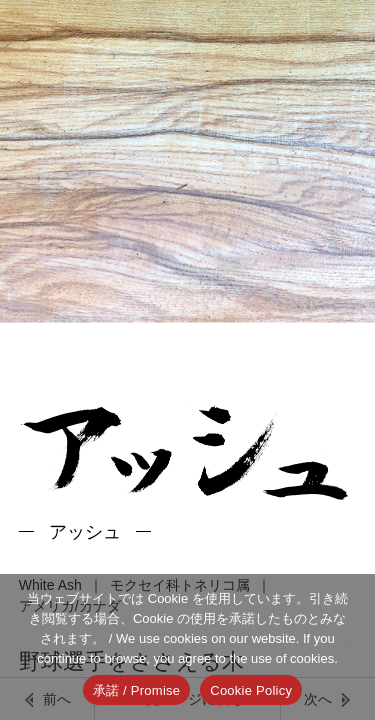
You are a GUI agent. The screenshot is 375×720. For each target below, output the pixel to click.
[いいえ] (350, 647)
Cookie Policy (251, 690)
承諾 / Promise (137, 690)
